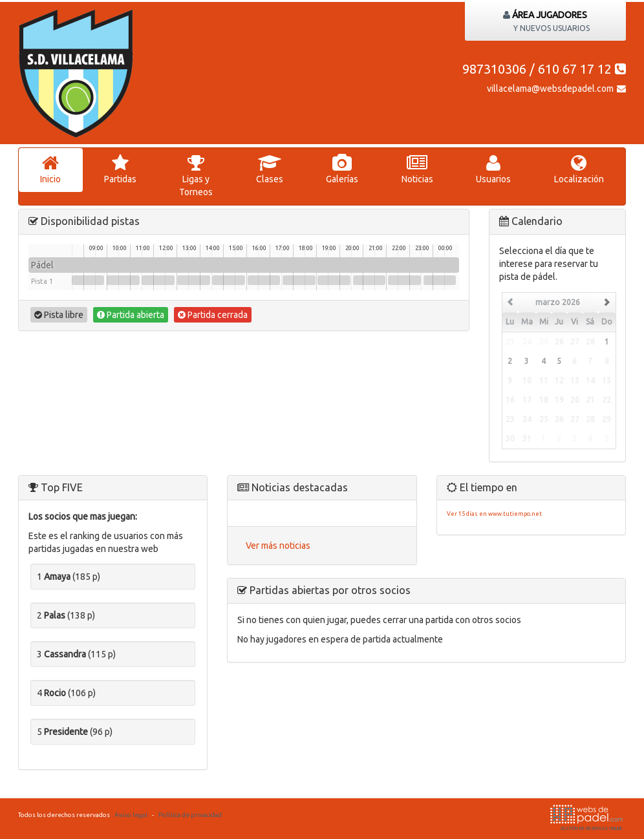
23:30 (440, 280)
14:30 (229, 280)
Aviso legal (131, 815)
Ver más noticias (278, 546)
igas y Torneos (196, 176)
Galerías (342, 169)
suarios (494, 169)
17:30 (299, 280)
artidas (121, 169)
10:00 (123, 280)
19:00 (334, 280)
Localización (579, 169)
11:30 (158, 280)
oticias (418, 169)
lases (270, 169)
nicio (51, 169)
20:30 (370, 280)
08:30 (88, 280)
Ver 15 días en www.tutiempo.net (494, 514)
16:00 (264, 280)
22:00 (404, 280)
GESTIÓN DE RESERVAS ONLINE (586, 818)
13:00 (194, 280)
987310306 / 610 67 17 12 (544, 69)
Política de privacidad (190, 815)
